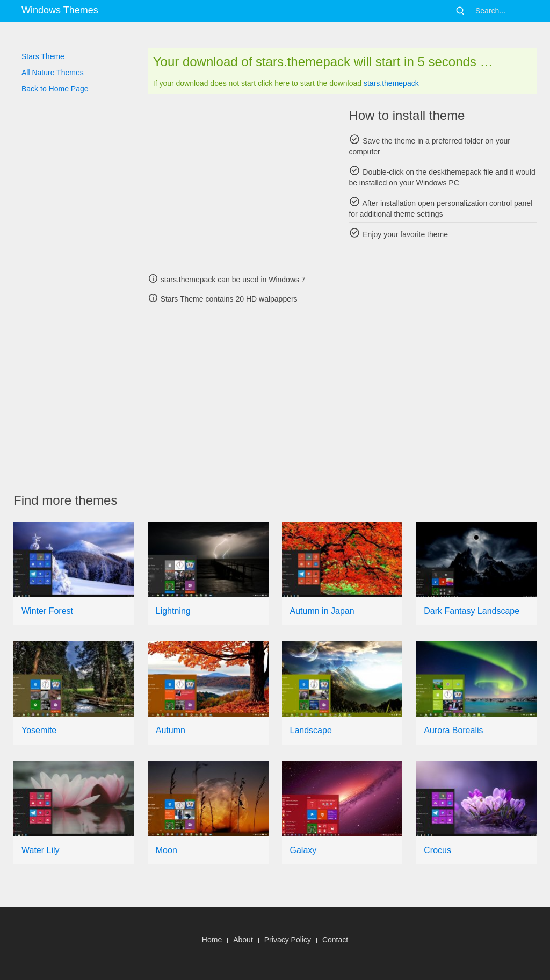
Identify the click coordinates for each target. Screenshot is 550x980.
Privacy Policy (288, 940)
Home (212, 940)
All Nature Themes (53, 73)
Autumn (171, 730)
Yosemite (39, 730)
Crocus (437, 850)
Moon (167, 850)
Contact (335, 940)
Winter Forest (47, 611)
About (243, 940)
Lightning (173, 611)
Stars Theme (43, 56)
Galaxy (303, 850)
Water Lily (41, 850)
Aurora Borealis (453, 730)
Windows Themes (60, 10)
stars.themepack (391, 83)
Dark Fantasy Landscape (472, 611)
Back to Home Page (55, 89)
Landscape (311, 730)
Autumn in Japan (322, 611)
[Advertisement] (242, 183)
